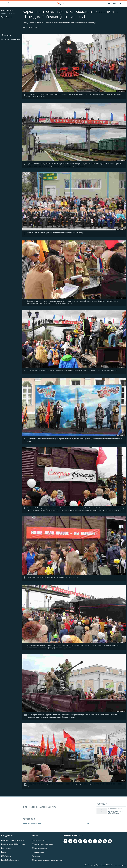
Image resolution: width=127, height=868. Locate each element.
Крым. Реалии (6, 17)
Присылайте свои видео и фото (13, 840)
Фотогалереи (7, 10)
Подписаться (6, 848)
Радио (4, 852)
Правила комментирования (43, 844)
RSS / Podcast (6, 856)
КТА (115, 4)
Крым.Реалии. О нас (40, 840)
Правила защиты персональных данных (47, 860)
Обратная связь (38, 852)
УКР (109, 4)
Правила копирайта (40, 848)
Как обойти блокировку (10, 860)
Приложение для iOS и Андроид (13, 844)
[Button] (7, 36)
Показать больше (31, 27)
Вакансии (36, 856)
